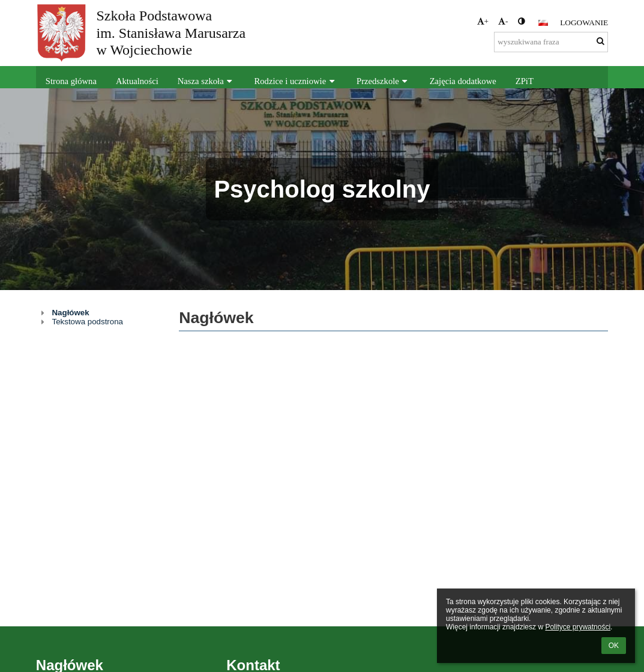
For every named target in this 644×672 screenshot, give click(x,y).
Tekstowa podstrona (87, 322)
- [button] (503, 21)
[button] (543, 23)
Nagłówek (70, 313)
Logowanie (584, 23)
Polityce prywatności (578, 627)
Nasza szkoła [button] (206, 81)
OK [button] (614, 646)
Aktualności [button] (137, 81)
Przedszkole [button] (384, 81)
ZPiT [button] (525, 81)
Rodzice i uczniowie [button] (296, 81)
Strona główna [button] (71, 81)
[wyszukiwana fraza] (551, 42)
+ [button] (483, 21)
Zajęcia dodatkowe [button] (463, 81)
